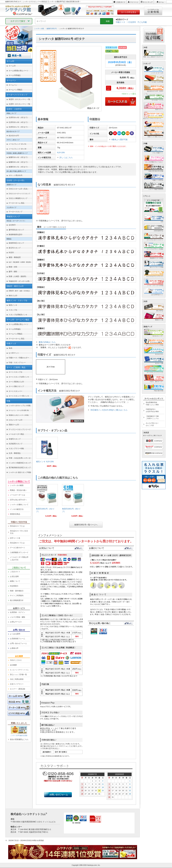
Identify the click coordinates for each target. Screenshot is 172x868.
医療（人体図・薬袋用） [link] (18, 276)
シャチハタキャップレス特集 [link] (20, 406)
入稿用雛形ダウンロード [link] (19, 552)
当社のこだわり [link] (16, 660)
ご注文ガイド (121, 2)
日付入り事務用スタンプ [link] (18, 198)
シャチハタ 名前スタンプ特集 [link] (20, 472)
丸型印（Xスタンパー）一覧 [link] (19, 104)
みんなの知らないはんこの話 (152, 424)
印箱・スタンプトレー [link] (17, 363)
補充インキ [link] (13, 305)
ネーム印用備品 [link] (15, 75)
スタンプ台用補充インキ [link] (18, 315)
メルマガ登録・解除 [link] (18, 617)
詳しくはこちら (66, 157)
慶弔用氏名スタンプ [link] (16, 230)
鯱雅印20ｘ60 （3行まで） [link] (19, 162)
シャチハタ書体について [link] (19, 505)
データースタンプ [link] (15, 212)
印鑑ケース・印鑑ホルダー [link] (19, 358)
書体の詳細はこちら (47, 342)
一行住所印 (131, 22)
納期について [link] (15, 581)
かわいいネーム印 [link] (15, 420)
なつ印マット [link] (14, 353)
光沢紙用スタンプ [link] (15, 444)
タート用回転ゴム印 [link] (16, 382)
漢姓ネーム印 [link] (14, 425)
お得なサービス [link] (16, 622)
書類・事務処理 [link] (15, 257)
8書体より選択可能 (119, 140)
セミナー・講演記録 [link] (18, 689)
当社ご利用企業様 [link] (17, 679)
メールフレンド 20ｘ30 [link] (17, 149)
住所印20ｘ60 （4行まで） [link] (19, 122)
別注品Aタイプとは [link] (17, 526)
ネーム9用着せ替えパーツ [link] (18, 71)
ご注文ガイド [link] (15, 572)
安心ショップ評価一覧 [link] (18, 675)
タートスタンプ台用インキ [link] (19, 377)
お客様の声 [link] (14, 648)
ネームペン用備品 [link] (15, 90)
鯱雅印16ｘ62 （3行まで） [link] (19, 157)
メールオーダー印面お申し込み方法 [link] (19, 558)
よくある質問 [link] (15, 634)
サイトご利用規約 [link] (17, 596)
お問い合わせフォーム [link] (18, 643)
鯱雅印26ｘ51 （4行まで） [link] (19, 167)
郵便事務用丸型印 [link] (15, 235)
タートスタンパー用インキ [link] (19, 396)
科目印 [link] (11, 253)
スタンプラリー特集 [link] (16, 448)
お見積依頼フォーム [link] (18, 639)
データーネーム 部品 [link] (17, 203)
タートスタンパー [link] (15, 391)
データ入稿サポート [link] (18, 548)
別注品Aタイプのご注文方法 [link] (19, 532)
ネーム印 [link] (12, 66)
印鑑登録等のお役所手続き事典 (152, 410)
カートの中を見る (129, 12)
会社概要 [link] (13, 665)
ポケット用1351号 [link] (16, 175)
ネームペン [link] (13, 85)
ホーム (161, 2)
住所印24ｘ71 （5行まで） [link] (19, 127)
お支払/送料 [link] (14, 576)
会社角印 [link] (12, 225)
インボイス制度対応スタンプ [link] (20, 463)
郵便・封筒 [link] (13, 267)
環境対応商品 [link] (15, 514)
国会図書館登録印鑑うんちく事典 (152, 404)
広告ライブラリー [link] (17, 684)
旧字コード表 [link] (15, 538)
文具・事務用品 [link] (15, 453)
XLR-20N (61, 153)
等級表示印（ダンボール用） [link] (20, 281)
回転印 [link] (20, 291)
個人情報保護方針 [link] (17, 600)
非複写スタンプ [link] (15, 439)
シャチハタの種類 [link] (17, 485)
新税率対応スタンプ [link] (16, 243)
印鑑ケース (121, 22)
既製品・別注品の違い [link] (18, 490)
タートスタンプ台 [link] (15, 372)
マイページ (134, 2)
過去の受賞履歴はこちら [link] (19, 739)
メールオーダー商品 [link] (16, 434)
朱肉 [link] (10, 348)
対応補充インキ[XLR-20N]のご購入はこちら (109, 410)
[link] (47, 453)
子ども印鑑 (142, 22)
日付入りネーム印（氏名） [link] (19, 189)
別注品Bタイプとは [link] (17, 543)
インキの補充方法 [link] (17, 509)
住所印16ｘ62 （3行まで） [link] (19, 117)
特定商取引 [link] (14, 586)
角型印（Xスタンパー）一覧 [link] (19, 99)
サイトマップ (148, 2)
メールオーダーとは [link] (18, 495)
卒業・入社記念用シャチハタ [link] (20, 458)
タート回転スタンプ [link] (16, 386)
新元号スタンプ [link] (15, 248)
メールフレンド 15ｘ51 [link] (17, 144)
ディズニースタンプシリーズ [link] (20, 429)
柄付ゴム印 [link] (13, 296)
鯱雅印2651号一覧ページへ (86, 525)
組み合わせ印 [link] (14, 136)
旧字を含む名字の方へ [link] (18, 500)
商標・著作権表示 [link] (17, 591)
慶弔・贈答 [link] (13, 272)
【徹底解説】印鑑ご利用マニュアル (152, 417)
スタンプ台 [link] (13, 310)
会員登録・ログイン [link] (18, 612)
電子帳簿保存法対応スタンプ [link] (20, 468)
